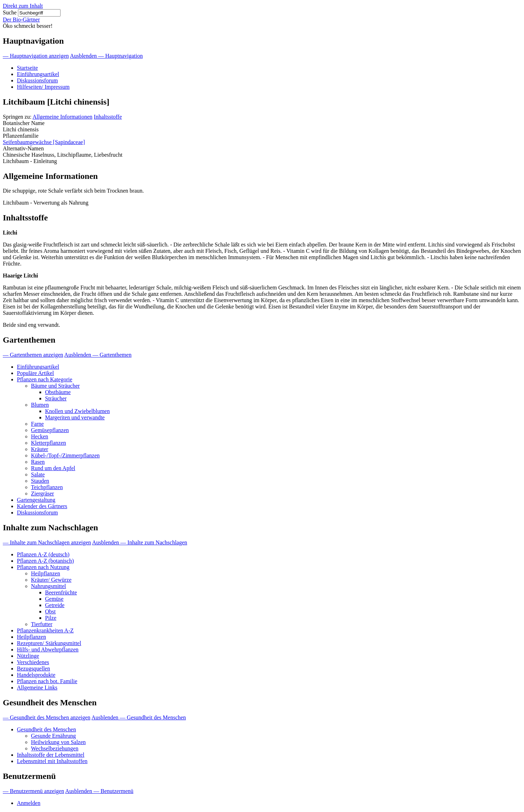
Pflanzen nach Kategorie (45, 379)
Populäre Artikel (35, 373)
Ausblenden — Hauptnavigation (106, 56)
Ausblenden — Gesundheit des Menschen (139, 717)
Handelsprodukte (36, 675)
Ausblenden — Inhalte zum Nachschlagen (140, 542)
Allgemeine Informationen (62, 117)
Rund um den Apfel (53, 468)
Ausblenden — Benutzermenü (99, 791)
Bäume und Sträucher (55, 386)
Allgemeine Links (37, 688)
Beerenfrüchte (61, 592)
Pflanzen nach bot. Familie (47, 681)
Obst (50, 611)
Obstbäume (58, 392)
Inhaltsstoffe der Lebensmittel (51, 755)
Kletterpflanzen (49, 443)
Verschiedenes (33, 662)
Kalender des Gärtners (42, 506)
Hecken (40, 436)
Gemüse (54, 599)
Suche (10, 13)
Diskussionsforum (37, 80)
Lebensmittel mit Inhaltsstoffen (52, 761)
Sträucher (56, 398)
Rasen (38, 462)
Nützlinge (28, 656)
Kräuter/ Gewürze (51, 580)
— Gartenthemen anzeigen (33, 355)
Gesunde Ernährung (53, 736)
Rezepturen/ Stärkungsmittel (49, 643)
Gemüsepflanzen (50, 430)
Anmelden (29, 803)
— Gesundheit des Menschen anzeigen (47, 717)
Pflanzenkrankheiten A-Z (45, 630)
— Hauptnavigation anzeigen (36, 56)
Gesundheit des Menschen (46, 729)
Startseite (27, 68)
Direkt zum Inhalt (23, 6)
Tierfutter (42, 624)
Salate (38, 474)
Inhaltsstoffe (108, 117)
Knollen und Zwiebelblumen (77, 411)
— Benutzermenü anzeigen (33, 791)
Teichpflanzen (47, 487)
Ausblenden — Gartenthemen (98, 355)
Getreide (55, 605)
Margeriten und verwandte (75, 417)
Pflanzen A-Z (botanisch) (45, 561)
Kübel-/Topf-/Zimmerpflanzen (65, 455)
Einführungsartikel (38, 74)
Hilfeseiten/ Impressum (43, 87)
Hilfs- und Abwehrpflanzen (48, 649)
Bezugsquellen (33, 669)
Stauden (40, 481)
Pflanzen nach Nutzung (43, 567)
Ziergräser (42, 494)
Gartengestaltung (36, 500)
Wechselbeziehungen (55, 748)
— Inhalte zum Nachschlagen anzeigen (47, 542)
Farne (37, 424)
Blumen (40, 405)
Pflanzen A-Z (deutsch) (43, 554)
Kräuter (40, 449)
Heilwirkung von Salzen (58, 742)
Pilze (51, 618)
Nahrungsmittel (49, 586)
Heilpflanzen (46, 573)
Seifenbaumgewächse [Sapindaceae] (44, 142)
